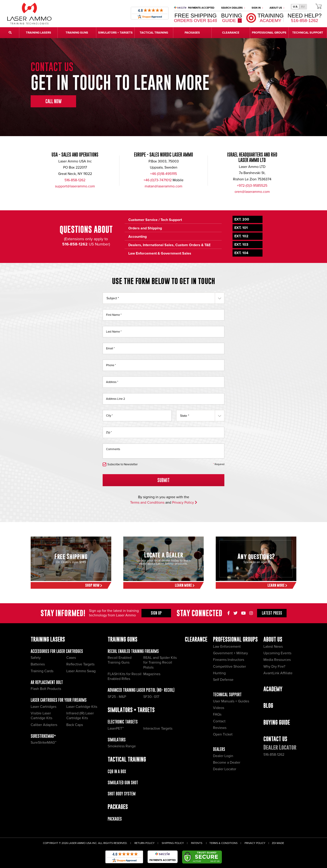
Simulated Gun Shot (123, 783)
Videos (219, 708)
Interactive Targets (158, 728)
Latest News (273, 647)
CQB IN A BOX (117, 771)
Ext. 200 (242, 219)
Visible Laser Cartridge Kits (41, 716)
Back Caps (75, 725)
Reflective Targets (80, 664)
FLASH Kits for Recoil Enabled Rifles (125, 676)
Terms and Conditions (147, 503)
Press (272, 613)
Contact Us (275, 739)
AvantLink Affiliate (278, 673)
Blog (268, 705)
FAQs (217, 714)
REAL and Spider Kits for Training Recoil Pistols (160, 663)
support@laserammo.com (75, 186)
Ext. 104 (241, 253)
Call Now (53, 101)
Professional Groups (235, 639)
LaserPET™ (116, 728)
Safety (36, 658)
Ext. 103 (241, 245)
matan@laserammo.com (163, 186)
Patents (197, 843)
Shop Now (94, 585)
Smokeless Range (122, 746)
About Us (277, 8)
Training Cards (42, 671)
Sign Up (156, 613)
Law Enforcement (227, 647)
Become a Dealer (227, 763)
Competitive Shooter (229, 667)
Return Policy (145, 843)
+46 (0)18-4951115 (163, 174)
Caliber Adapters (44, 725)
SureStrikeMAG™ (43, 736)
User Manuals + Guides (231, 701)
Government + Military (230, 653)
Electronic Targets (123, 722)
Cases (71, 658)
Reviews (220, 728)
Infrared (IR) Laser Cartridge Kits (80, 716)
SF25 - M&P (117, 697)
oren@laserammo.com (252, 192)
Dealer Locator (225, 769)
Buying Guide (277, 722)
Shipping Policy (173, 843)
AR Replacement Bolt (47, 682)
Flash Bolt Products (46, 689)
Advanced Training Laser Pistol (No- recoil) (141, 690)
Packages (115, 819)
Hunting (219, 673)
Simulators (117, 740)
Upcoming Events (277, 653)
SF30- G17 (151, 697)
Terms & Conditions (223, 843)
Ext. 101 (241, 228)
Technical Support (227, 695)
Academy (273, 689)
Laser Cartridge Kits (82, 707)
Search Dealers (233, 8)
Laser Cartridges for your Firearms (59, 700)
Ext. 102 (241, 236)
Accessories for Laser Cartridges (57, 651)
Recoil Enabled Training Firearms (133, 651)
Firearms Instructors (229, 660)
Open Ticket (223, 734)
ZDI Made (278, 843)
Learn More (185, 585)
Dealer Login (223, 756)
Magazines (152, 674)
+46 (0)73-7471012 (158, 180)
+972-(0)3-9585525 (252, 186)
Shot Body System (122, 794)
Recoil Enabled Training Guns (120, 660)
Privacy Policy (185, 503)
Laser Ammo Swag (81, 671)
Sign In (257, 8)
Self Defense (223, 680)
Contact (219, 721)
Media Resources (277, 660)
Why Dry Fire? (274, 667)
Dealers (219, 749)
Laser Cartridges (43, 707)
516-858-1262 (75, 180)
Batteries (38, 664)
